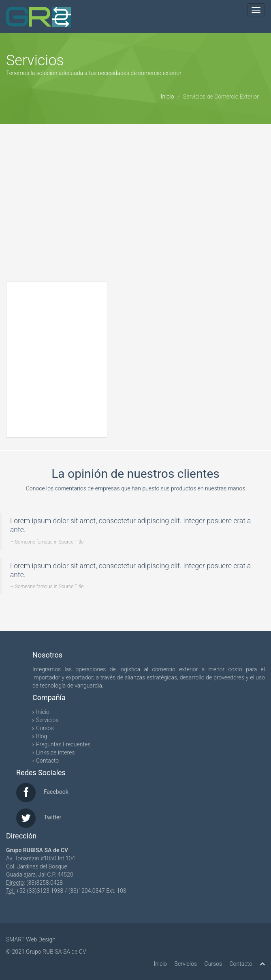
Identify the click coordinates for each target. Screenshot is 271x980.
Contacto (47, 761)
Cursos (45, 728)
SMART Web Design (31, 939)
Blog (42, 736)
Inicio (168, 97)
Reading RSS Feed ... (57, 355)
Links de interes (55, 752)
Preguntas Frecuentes (63, 744)
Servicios (47, 720)
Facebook (56, 792)
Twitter (52, 817)
